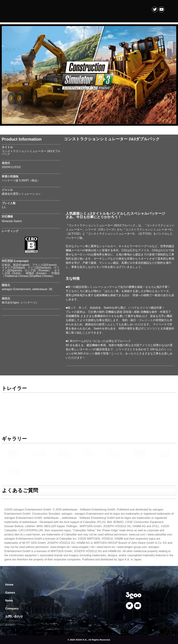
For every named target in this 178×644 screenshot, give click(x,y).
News (9, 601)
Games (10, 593)
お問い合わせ (14, 617)
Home (9, 585)
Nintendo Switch (12, 221)
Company (12, 609)
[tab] (89, 490)
